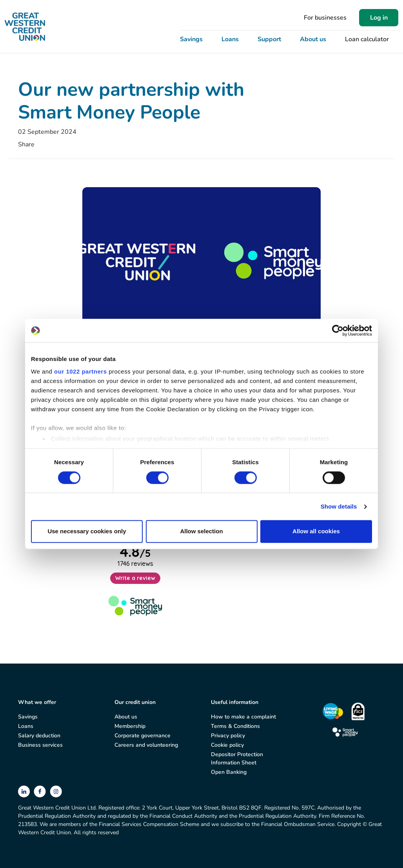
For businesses (325, 18)
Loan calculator (367, 39)
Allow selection (201, 532)
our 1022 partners (80, 371)
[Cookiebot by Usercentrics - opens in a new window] (338, 330)
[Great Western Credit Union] (25, 27)
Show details (339, 506)
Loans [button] (230, 39)
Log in (379, 18)
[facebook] (41, 791)
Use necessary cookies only (87, 532)
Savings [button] (191, 39)
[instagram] (56, 791)
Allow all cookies (316, 532)
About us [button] (313, 39)
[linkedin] (25, 791)
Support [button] (269, 39)
